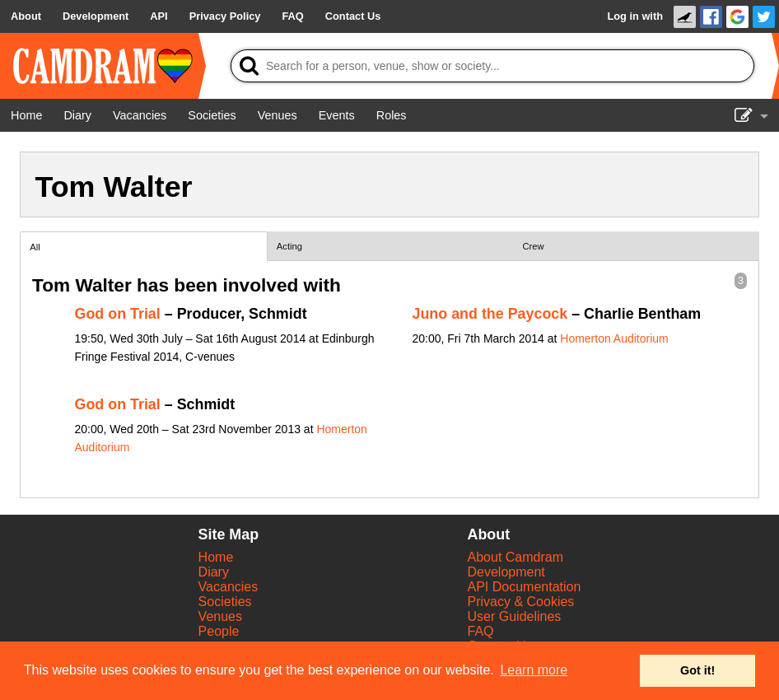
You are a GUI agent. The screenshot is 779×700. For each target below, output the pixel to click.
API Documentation (525, 587)
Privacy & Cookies (521, 602)
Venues (220, 616)
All (35, 247)
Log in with (635, 16)
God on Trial (118, 314)
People (219, 631)
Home (216, 557)
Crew (534, 246)
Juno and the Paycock (490, 314)
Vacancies (229, 587)
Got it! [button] (697, 670)
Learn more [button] (534, 670)
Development (506, 572)
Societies (225, 602)
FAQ (481, 631)
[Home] (26, 115)
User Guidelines (515, 616)
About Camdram (516, 557)
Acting (289, 246)
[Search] (492, 66)
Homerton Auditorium (614, 338)
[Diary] (77, 115)
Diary (214, 572)
